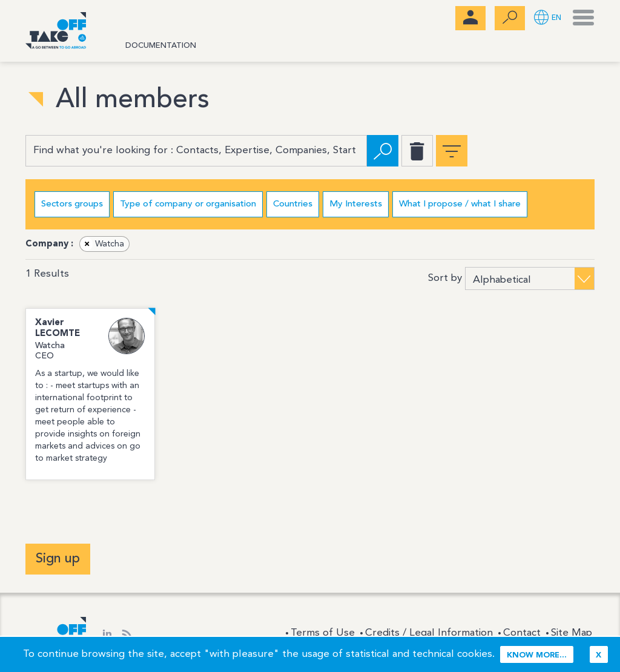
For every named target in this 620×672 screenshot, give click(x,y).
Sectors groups (72, 204)
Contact (522, 633)
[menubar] (470, 18)
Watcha (102, 244)
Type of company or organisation (188, 204)
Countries (293, 204)
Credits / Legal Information (429, 633)
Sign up (58, 559)
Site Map (572, 633)
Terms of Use (323, 633)
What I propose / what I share (460, 204)
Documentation (161, 46)
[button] (548, 18)
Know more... (537, 655)
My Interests (356, 204)
